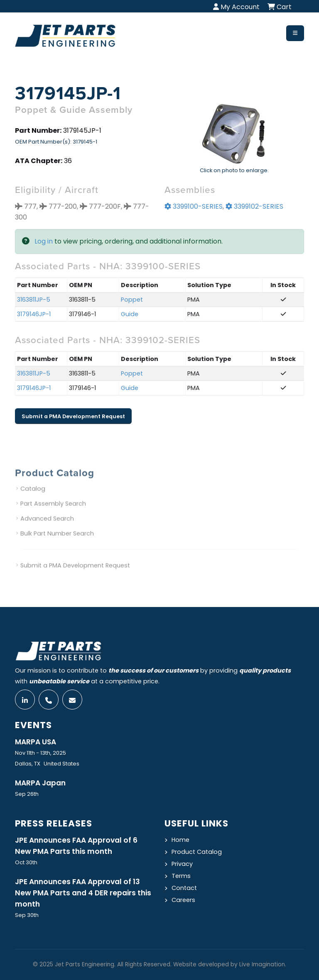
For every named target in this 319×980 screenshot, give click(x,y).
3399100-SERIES (194, 207)
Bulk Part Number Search (57, 542)
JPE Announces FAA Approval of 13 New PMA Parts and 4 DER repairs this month (83, 893)
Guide (130, 315)
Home (180, 840)
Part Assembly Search (53, 512)
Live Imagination (262, 964)
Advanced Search (47, 527)
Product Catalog (197, 852)
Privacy (182, 864)
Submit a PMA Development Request (73, 417)
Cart (280, 7)
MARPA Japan (40, 783)
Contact (184, 888)
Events (33, 725)
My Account (236, 7)
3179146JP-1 (34, 315)
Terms (181, 876)
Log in (44, 242)
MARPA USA (36, 742)
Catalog (33, 497)
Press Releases (54, 823)
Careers (183, 900)
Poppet (132, 300)
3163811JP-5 (34, 300)
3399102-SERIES (254, 207)
